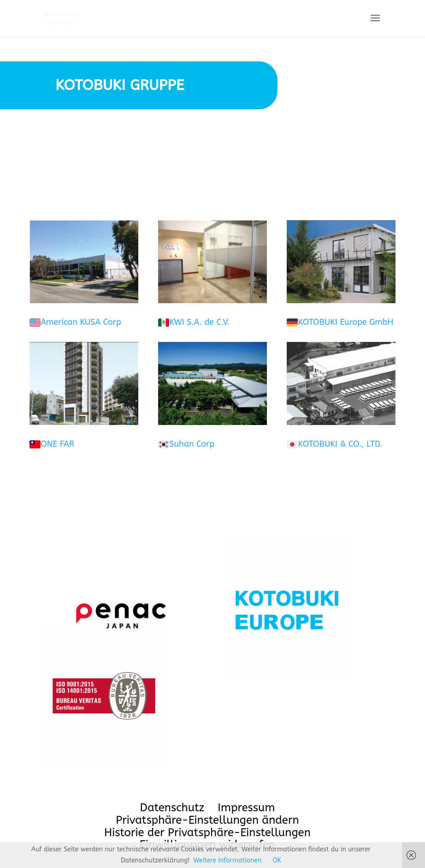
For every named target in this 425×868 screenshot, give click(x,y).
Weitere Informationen (228, 860)
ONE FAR (57, 444)
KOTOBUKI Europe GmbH (345, 322)
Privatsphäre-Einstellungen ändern (207, 820)
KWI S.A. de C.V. (199, 322)
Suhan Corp (192, 444)
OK (277, 860)
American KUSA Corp (81, 322)
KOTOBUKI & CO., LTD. (340, 444)
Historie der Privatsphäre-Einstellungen (207, 832)
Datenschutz (172, 808)
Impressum (246, 808)
